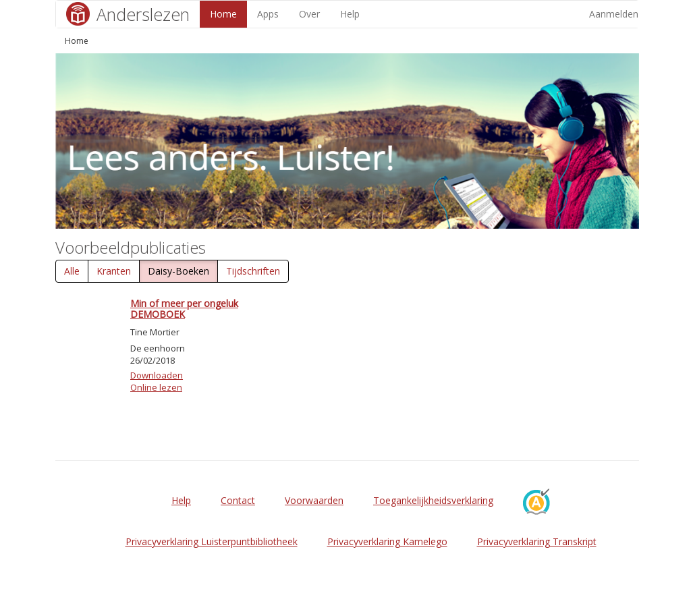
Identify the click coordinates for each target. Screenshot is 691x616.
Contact (238, 500)
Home (223, 14)
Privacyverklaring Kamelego (387, 541)
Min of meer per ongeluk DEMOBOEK (184, 308)
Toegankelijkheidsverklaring (433, 500)
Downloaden (157, 375)
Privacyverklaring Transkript (537, 541)
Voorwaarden (314, 500)
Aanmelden (614, 14)
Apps (268, 14)
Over (309, 14)
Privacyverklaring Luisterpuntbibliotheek (212, 541)
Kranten (114, 271)
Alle (72, 271)
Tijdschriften (253, 271)
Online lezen (156, 387)
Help (350, 14)
